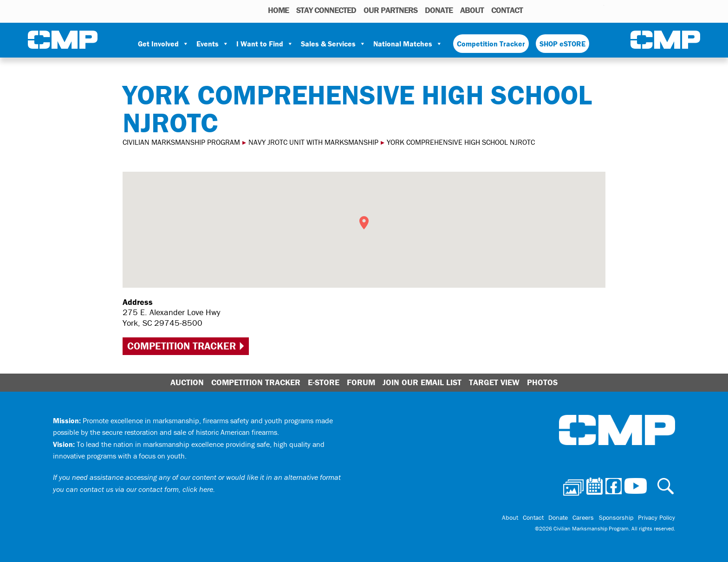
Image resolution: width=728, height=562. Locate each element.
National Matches (408, 44)
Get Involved (163, 44)
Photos (545, 10)
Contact (507, 10)
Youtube (598, 10)
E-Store (324, 382)
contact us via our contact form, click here (146, 489)
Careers (584, 517)
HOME (278, 10)
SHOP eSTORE (562, 44)
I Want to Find (265, 44)
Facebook (573, 10)
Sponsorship (616, 517)
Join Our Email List (422, 382)
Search (532, 10)
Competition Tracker (491, 44)
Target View (494, 382)
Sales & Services (333, 44)
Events (213, 44)
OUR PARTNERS (390, 10)
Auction (187, 382)
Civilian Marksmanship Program (63, 40)
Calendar (560, 10)
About (472, 10)
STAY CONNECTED (326, 10)
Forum (361, 382)
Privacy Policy (656, 517)
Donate (439, 10)
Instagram (585, 10)
